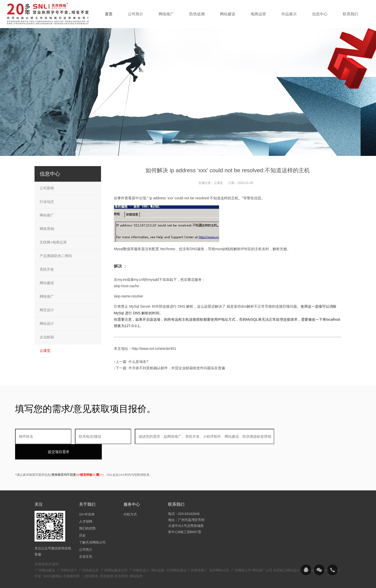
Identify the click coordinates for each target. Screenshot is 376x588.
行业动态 (47, 202)
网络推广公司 (262, 555)
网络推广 (47, 296)
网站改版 (158, 555)
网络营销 (47, 229)
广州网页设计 (139, 555)
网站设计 (47, 324)
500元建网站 (53, 561)
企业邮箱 (47, 337)
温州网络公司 (219, 555)
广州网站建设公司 (114, 555)
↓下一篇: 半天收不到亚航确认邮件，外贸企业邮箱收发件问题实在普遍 (169, 368)
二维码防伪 (90, 561)
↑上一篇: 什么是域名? (131, 362)
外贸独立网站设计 (286, 555)
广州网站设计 (67, 555)
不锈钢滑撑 (71, 561)
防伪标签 (107, 561)
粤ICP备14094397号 (161, 580)
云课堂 (218, 183)
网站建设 (47, 283)
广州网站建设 (45, 555)
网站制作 (136, 561)
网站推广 (47, 215)
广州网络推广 (197, 555)
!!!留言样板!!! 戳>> (90, 459)
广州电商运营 (89, 555)
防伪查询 (121, 561)
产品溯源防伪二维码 (56, 256)
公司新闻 (47, 188)
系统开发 (47, 269)
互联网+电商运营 (53, 242)
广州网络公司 (241, 555)
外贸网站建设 (176, 555)
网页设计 (47, 310)
